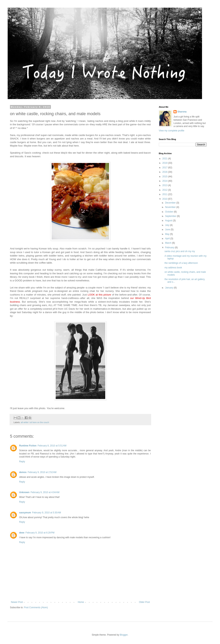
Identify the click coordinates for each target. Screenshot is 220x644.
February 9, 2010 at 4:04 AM (45, 492)
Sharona (182, 112)
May (168, 234)
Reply (22, 462)
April (168, 239)
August (169, 221)
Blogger (124, 635)
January (169, 288)
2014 (165, 181)
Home (81, 602)
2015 (165, 177)
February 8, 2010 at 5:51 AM (52, 446)
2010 (165, 199)
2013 (165, 185)
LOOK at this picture (99, 295)
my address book (173, 268)
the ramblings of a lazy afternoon (181, 263)
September (171, 216)
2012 (165, 190)
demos (23, 472)
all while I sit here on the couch (35, 422)
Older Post (144, 602)
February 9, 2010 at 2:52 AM (42, 472)
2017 (165, 168)
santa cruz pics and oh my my (180, 251)
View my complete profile (172, 131)
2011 (165, 194)
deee (22, 533)
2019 (165, 163)
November (171, 207)
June (168, 230)
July (167, 225)
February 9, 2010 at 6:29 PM (40, 533)
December (171, 203)
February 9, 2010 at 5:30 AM (46, 513)
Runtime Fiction (28, 446)
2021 (165, 159)
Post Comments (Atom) (36, 607)
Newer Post (17, 602)
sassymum (25, 513)
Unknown (24, 492)
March (169, 243)
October (169, 212)
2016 (165, 172)
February (170, 248)
